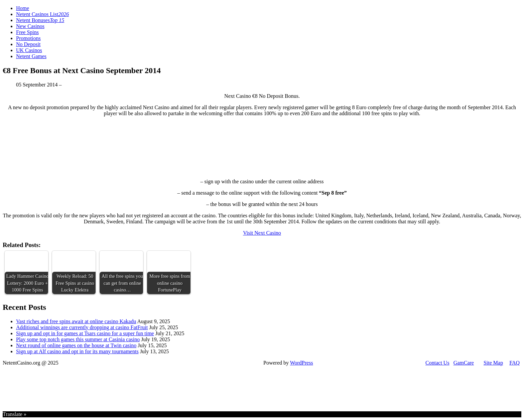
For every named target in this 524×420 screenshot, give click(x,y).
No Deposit (28, 44)
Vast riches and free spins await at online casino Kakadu (76, 321)
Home (23, 8)
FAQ (514, 363)
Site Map (493, 363)
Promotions (28, 38)
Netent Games (31, 56)
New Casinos (30, 26)
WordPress (302, 363)
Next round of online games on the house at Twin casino (76, 345)
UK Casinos (29, 50)
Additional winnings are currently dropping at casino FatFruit (82, 327)
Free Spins (27, 32)
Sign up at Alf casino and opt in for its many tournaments (77, 351)
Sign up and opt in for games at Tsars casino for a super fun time (85, 333)
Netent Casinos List (42, 14)
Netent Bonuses (40, 20)
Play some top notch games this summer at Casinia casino (78, 339)
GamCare (464, 363)
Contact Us (437, 363)
